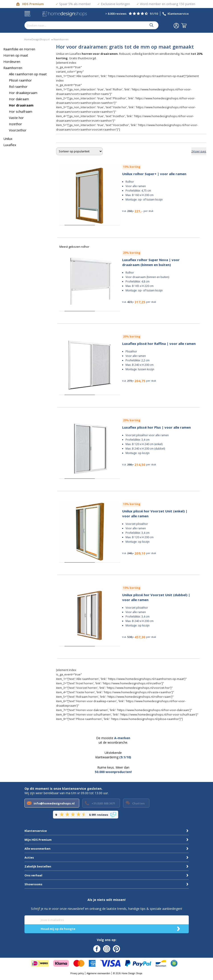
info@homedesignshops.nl (54, 803)
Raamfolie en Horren (19, 49)
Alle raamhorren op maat (28, 74)
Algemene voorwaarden (98, 973)
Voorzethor (18, 130)
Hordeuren (12, 61)
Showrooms (33, 884)
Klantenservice (178, 14)
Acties (29, 857)
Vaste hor (16, 118)
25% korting (132, 253)
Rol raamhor (18, 86)
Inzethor (15, 124)
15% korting (132, 167)
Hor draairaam (21, 105)
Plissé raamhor (20, 80)
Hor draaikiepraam (23, 93)
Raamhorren (13, 68)
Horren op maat (16, 55)
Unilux (8, 139)
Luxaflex (10, 145)
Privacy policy (77, 973)
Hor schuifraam (21, 111)
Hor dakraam (19, 99)
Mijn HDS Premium (38, 840)
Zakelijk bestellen (38, 866)
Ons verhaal (33, 875)
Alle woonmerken (38, 849)
